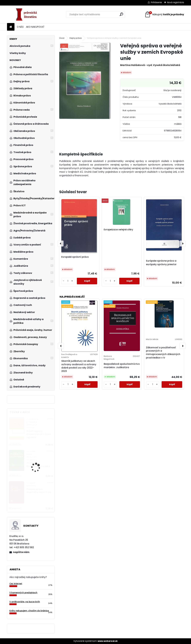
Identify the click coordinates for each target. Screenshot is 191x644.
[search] (121, 14)
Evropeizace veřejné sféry (118, 230)
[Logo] (28, 15)
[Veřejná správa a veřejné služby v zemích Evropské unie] (85, 81)
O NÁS (20, 27)
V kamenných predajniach (23, 593)
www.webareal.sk (108, 641)
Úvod (62, 38)
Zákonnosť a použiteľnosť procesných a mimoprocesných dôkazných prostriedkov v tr (163, 353)
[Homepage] (11, 27)
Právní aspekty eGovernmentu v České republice (39, 434)
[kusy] (68, 281)
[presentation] (61, 244)
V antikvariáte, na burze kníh (25, 602)
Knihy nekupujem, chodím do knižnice (29, 611)
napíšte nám (21, 552)
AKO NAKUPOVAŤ (35, 27)
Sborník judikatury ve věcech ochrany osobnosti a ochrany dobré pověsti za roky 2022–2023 (79, 366)
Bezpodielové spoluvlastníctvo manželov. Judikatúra (122, 366)
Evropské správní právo (75, 257)
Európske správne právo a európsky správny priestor (161, 263)
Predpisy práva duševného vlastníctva (39, 491)
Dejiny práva (76, 38)
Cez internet (16, 584)
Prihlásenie (156, 2)
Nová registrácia (176, 2)
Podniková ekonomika (38, 466)
